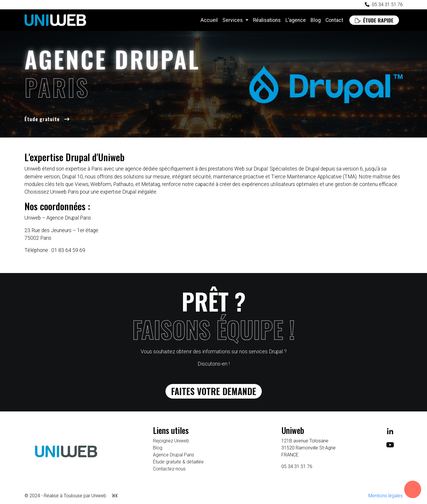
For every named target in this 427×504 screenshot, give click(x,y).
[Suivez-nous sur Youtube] (390, 449)
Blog (316, 20)
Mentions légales (386, 499)
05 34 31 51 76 (387, 5)
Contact (334, 20)
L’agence (296, 20)
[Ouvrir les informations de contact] (413, 489)
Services (233, 20)
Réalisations (267, 20)
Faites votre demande (214, 393)
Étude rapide (374, 20)
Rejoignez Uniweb (171, 444)
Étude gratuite (42, 119)
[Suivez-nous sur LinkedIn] (390, 436)
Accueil (209, 20)
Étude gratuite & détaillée (178, 465)
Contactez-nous (169, 472)
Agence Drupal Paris (174, 458)
